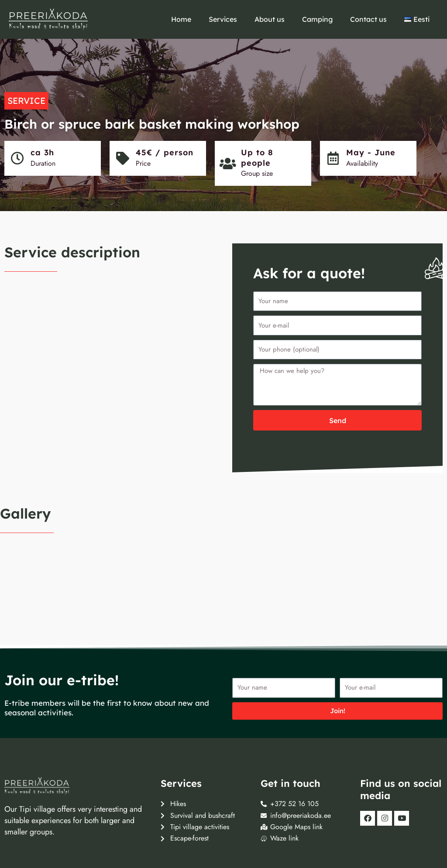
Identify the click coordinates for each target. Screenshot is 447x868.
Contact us (368, 19)
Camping (317, 19)
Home (181, 19)
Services (223, 19)
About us (270, 19)
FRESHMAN (43, 846)
